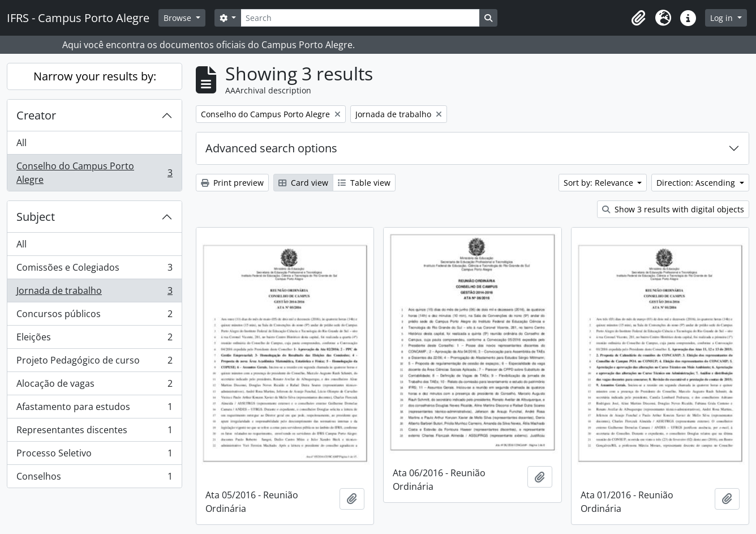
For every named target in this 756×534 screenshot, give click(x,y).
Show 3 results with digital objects (673, 209)
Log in (723, 18)
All (22, 143)
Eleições (94, 339)
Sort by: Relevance (600, 183)
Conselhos (94, 479)
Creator (36, 115)
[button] (638, 18)
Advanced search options (271, 148)
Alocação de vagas (94, 386)
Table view (364, 183)
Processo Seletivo (94, 456)
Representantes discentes (94, 432)
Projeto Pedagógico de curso (94, 363)
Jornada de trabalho (94, 293)
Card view (303, 183)
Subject (36, 217)
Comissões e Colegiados (94, 270)
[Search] (360, 18)
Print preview (232, 183)
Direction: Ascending (697, 183)
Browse (179, 18)
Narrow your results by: (95, 76)
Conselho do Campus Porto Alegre (94, 173)
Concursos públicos (94, 316)
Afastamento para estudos (94, 409)
